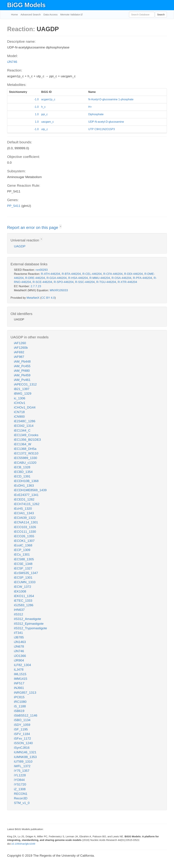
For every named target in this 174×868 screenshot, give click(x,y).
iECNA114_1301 (26, 522)
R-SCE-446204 (42, 282)
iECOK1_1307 (24, 541)
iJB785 (19, 637)
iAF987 (19, 357)
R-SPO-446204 (64, 282)
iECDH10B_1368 (26, 481)
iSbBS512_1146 (26, 715)
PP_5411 (14, 206)
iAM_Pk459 (22, 375)
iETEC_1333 (23, 601)
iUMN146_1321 (25, 752)
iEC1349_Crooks (26, 435)
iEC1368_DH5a (25, 449)
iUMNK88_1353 (25, 757)
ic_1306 (20, 398)
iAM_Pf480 (22, 371)
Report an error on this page (33, 227)
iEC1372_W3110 (26, 453)
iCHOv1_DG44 (25, 407)
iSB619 (19, 711)
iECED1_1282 (24, 499)
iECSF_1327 (23, 568)
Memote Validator (71, 14)
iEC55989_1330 (25, 458)
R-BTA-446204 (71, 274)
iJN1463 (20, 642)
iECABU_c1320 (25, 463)
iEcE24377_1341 (26, 495)
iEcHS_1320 (23, 509)
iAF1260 (20, 343)
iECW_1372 (23, 587)
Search (161, 15)
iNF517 (19, 683)
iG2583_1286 (24, 605)
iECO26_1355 (24, 536)
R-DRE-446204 (35, 278)
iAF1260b (21, 348)
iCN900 (19, 417)
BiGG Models (26, 5)
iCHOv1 (20, 403)
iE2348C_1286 (25, 421)
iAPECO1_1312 (25, 384)
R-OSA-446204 (121, 278)
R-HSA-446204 (78, 278)
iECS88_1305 (24, 559)
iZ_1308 (20, 789)
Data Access (50, 14)
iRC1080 (20, 702)
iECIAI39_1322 (25, 518)
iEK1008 (20, 591)
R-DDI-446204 (134, 274)
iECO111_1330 (25, 532)
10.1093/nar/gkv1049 (23, 844)
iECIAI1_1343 (24, 513)
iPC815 (19, 697)
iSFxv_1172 (22, 738)
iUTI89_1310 (23, 762)
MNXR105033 (59, 290)
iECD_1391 (22, 476)
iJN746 (12, 62)
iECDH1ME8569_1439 (30, 490)
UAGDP (20, 246)
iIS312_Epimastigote (29, 624)
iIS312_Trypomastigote (31, 628)
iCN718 (19, 412)
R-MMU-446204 (100, 278)
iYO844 (19, 780)
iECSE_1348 (23, 564)
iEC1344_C (22, 430)
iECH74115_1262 (27, 504)
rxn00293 (42, 270)
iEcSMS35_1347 (26, 573)
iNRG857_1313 (25, 693)
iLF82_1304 (22, 665)
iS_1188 (20, 706)
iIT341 (18, 633)
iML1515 (20, 674)
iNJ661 (19, 688)
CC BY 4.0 (48, 298)
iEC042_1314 (24, 426)
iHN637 (19, 610)
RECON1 (21, 794)
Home (14, 14)
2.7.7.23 (36, 286)
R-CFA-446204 (113, 274)
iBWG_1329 (23, 394)
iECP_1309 (22, 550)
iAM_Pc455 (22, 366)
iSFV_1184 (22, 734)
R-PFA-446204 (142, 278)
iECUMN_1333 (25, 582)
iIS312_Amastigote (28, 619)
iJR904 (19, 660)
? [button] (60, 227)
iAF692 (19, 352)
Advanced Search (31, 14)
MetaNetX (33, 298)
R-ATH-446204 (51, 274)
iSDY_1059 (22, 725)
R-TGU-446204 (106, 282)
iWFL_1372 (22, 766)
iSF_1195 (21, 729)
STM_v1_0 (22, 803)
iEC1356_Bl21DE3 (27, 440)
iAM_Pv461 (22, 380)
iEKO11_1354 (24, 596)
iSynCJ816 (22, 748)
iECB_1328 (22, 467)
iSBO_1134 (22, 720)
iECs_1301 (22, 554)
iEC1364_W (23, 444)
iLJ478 (19, 670)
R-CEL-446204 (92, 274)
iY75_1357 (22, 771)
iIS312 (19, 614)
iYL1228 (20, 775)
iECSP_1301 (23, 578)
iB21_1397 (22, 389)
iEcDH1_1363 (24, 486)
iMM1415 (21, 679)
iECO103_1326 (25, 527)
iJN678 (19, 646)
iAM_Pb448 (22, 361)
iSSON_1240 (23, 743)
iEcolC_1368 (23, 545)
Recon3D (21, 798)
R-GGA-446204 (57, 278)
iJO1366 (20, 656)
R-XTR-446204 (127, 282)
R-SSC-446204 (85, 282)
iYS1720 (20, 784)
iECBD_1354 (23, 472)
